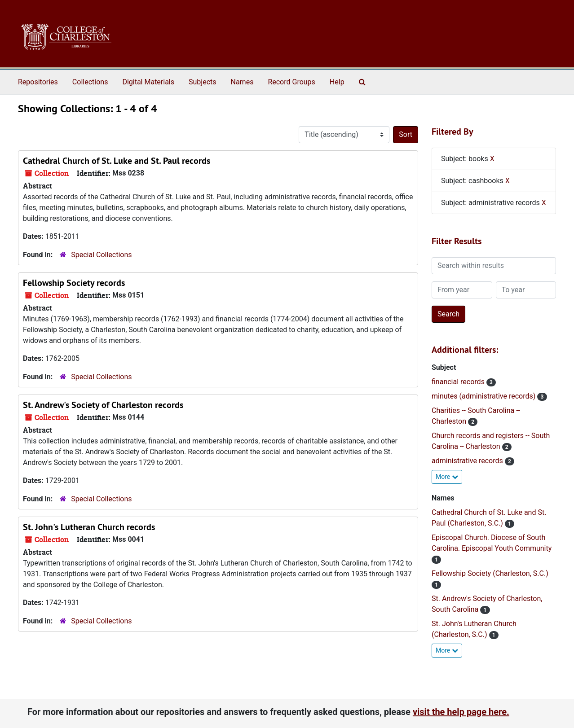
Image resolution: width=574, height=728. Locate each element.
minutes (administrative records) (484, 396)
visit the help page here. (461, 712)
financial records (459, 382)
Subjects (202, 82)
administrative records (468, 461)
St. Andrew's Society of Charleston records (103, 405)
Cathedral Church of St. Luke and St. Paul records (117, 161)
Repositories (38, 82)
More (447, 477)
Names (242, 82)
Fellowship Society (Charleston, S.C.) (490, 573)
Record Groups (291, 82)
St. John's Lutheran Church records (89, 527)
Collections (90, 82)
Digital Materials (148, 82)
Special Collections (101, 255)
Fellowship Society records (74, 283)
